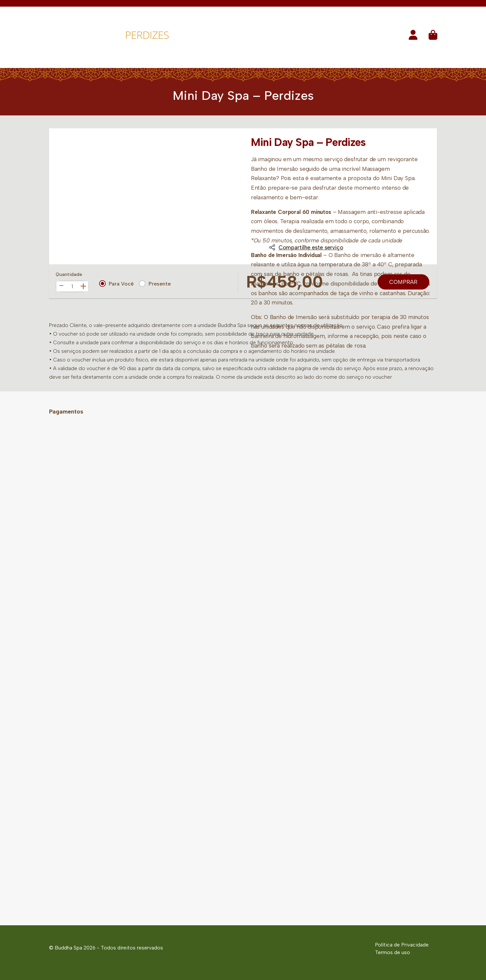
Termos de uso (393, 952)
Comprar (403, 282)
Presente (155, 284)
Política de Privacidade (402, 945)
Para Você (116, 284)
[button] (413, 37)
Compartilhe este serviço (306, 247)
